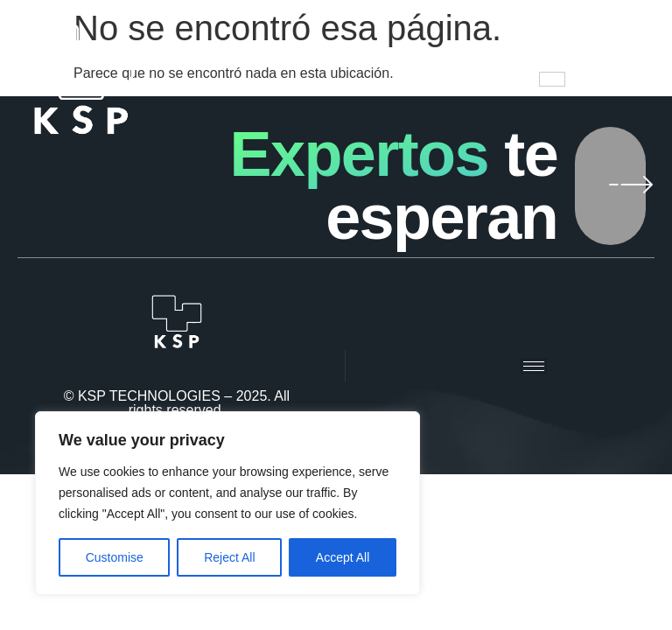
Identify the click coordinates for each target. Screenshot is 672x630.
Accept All (343, 557)
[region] (227, 503)
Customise (115, 557)
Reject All (229, 557)
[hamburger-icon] (552, 79)
